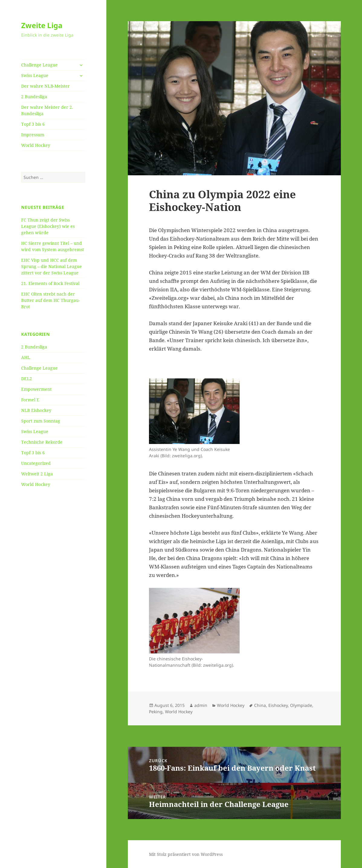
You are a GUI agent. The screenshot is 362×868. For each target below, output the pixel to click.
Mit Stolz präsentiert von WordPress (186, 854)
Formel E (30, 400)
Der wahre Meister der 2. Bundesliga (47, 110)
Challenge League (39, 65)
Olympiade (301, 705)
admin (201, 705)
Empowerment (36, 389)
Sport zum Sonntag (41, 421)
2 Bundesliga (34, 97)
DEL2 (27, 379)
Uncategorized (36, 463)
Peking (156, 712)
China (260, 705)
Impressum (33, 135)
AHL (26, 357)
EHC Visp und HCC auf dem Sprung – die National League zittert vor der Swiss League (52, 266)
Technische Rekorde (42, 442)
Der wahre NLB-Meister (45, 86)
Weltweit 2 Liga (37, 474)
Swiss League (35, 75)
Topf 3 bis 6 (33, 124)
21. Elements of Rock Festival (50, 283)
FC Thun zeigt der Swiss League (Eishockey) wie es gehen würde (48, 226)
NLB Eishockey (36, 410)
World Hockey (36, 145)
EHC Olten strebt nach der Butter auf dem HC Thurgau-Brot (50, 300)
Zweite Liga (42, 25)
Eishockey (278, 705)
